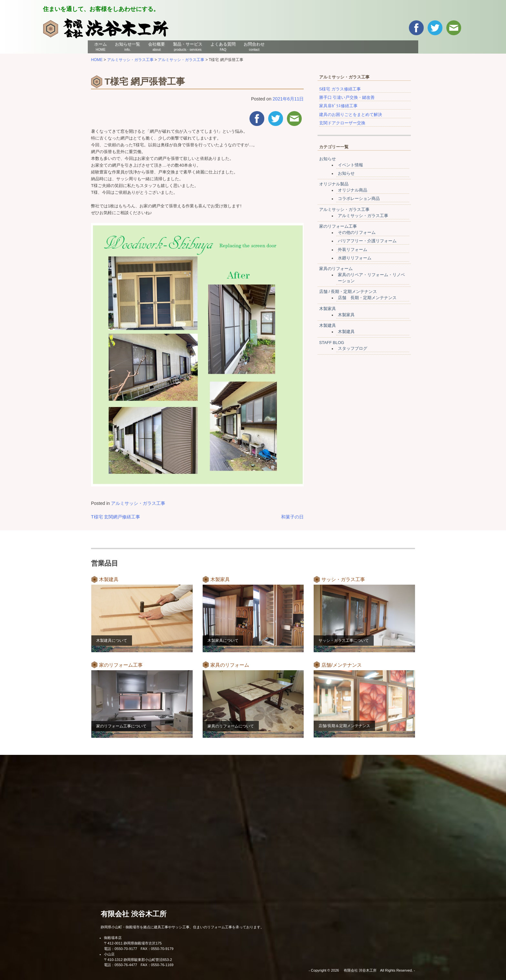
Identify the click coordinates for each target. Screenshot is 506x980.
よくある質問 (223, 47)
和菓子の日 (292, 517)
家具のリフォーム (336, 269)
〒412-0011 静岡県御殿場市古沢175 (133, 943)
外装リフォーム (353, 250)
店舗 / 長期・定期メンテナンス (348, 292)
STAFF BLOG (332, 343)
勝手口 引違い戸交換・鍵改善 (347, 98)
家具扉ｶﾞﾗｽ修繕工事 (338, 106)
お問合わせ (254, 47)
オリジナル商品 (353, 190)
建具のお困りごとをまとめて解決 (351, 115)
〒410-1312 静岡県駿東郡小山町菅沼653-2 (138, 960)
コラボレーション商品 (359, 199)
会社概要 (157, 47)
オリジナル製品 (334, 184)
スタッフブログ (353, 349)
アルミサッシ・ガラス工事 (138, 503)
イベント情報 (350, 165)
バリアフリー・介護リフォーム (367, 241)
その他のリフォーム (357, 233)
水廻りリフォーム (355, 258)
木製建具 (328, 326)
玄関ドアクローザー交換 (342, 123)
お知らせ (328, 159)
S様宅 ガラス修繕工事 (340, 89)
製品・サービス (188, 47)
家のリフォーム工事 (338, 226)
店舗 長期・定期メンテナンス (367, 298)
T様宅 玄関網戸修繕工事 (116, 517)
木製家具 (328, 309)
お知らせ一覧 (127, 47)
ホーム (101, 47)
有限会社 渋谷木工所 (134, 914)
